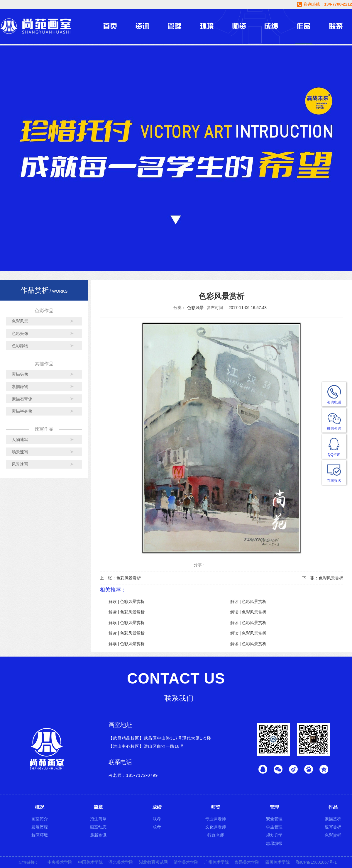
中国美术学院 (90, 862)
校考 (157, 827)
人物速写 (20, 440)
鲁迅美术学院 (247, 862)
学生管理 (274, 827)
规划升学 (274, 835)
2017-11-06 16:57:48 (248, 308)
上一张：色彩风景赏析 (120, 578)
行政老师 (216, 835)
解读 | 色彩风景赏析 (127, 601)
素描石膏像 (22, 399)
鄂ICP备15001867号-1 (316, 862)
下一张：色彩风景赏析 (323, 578)
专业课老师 (216, 819)
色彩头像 (20, 333)
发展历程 (40, 827)
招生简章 (98, 819)
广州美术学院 (216, 862)
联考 (157, 819)
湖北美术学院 (121, 862)
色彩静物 (20, 346)
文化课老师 (216, 827)
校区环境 (40, 835)
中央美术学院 (60, 862)
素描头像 (20, 374)
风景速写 (20, 464)
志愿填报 (274, 843)
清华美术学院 (186, 862)
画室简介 (40, 819)
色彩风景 (20, 321)
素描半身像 (22, 411)
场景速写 (20, 452)
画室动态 (98, 827)
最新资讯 (98, 835)
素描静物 (20, 386)
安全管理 (274, 819)
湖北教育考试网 (153, 862)
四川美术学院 (277, 862)
